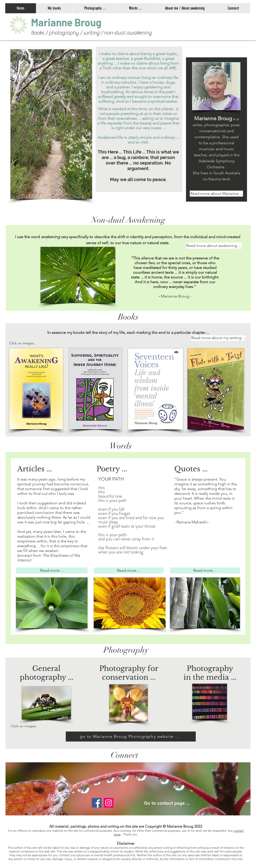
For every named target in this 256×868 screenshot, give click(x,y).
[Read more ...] (52, 570)
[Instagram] (109, 803)
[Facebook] (97, 803)
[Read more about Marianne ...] (216, 194)
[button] (95, 8)
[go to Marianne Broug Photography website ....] (131, 737)
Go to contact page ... (167, 803)
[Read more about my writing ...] (218, 338)
